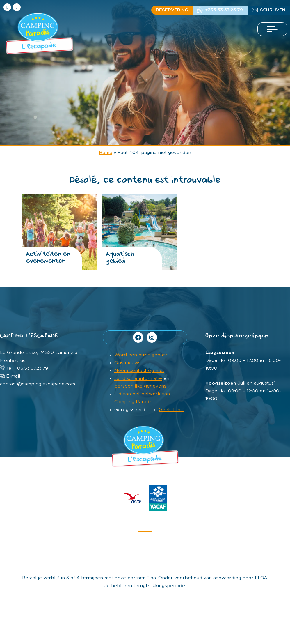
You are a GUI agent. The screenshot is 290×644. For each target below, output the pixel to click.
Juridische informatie (138, 379)
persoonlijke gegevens (140, 386)
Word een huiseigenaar (141, 355)
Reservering (172, 10)
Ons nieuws (127, 363)
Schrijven (273, 10)
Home (106, 153)
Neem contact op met (139, 371)
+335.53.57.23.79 (224, 10)
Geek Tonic (171, 410)
